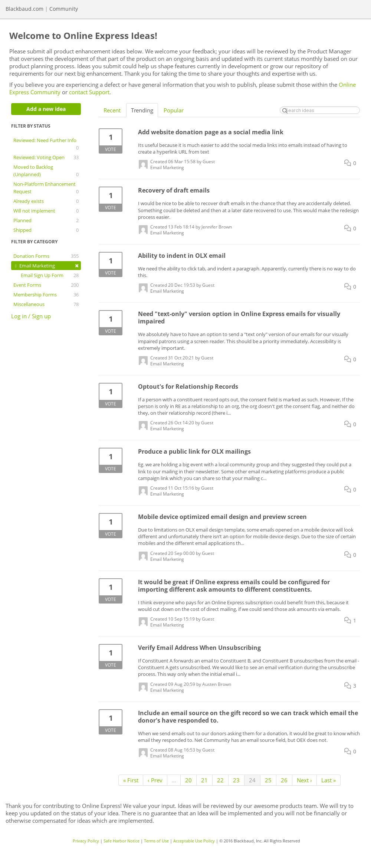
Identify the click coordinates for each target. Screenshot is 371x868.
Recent (112, 110)
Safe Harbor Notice (122, 841)
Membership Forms (46, 295)
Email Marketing (46, 265)
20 (188, 780)
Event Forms (46, 285)
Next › (304, 780)
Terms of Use (156, 841)
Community (64, 9)
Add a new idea (46, 109)
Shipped (46, 230)
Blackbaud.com (24, 9)
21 (204, 780)
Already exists (46, 201)
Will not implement (46, 211)
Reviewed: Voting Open (46, 157)
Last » (329, 780)
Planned (46, 220)
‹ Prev (155, 780)
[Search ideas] (320, 110)
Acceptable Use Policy (194, 841)
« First (131, 780)
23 (236, 780)
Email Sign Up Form (50, 275)
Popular (174, 110)
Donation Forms (46, 256)
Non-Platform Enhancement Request (46, 188)
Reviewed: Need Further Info (46, 144)
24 (252, 780)
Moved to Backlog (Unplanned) (46, 171)
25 (268, 780)
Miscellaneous (46, 304)
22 (220, 780)
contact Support (89, 92)
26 (284, 780)
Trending (142, 110)
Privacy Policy (86, 841)
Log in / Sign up (31, 316)
